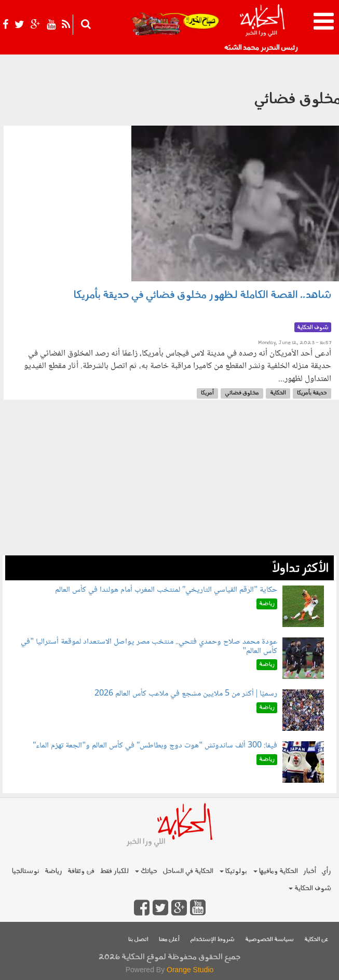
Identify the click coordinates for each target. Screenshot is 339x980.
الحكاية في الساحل (188, 871)
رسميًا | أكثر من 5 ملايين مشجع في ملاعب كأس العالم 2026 (186, 694)
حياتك (146, 871)
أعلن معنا (169, 940)
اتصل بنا (138, 940)
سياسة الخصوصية (269, 940)
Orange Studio (190, 970)
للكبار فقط (114, 871)
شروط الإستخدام (212, 940)
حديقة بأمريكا (312, 393)
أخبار (310, 871)
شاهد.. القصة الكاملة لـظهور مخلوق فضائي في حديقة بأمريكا (202, 295)
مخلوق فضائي (242, 393)
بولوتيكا (233, 871)
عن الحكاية (316, 940)
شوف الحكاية (310, 888)
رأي (326, 871)
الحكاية (278, 393)
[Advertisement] (169, 483)
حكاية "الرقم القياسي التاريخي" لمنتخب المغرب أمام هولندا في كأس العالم (166, 590)
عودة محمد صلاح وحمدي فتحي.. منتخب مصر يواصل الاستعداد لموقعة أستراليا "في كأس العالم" (149, 646)
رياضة (53, 871)
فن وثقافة (81, 871)
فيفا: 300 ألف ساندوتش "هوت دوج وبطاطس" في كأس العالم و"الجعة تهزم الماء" (155, 746)
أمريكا (207, 393)
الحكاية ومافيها (276, 871)
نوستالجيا (26, 871)
